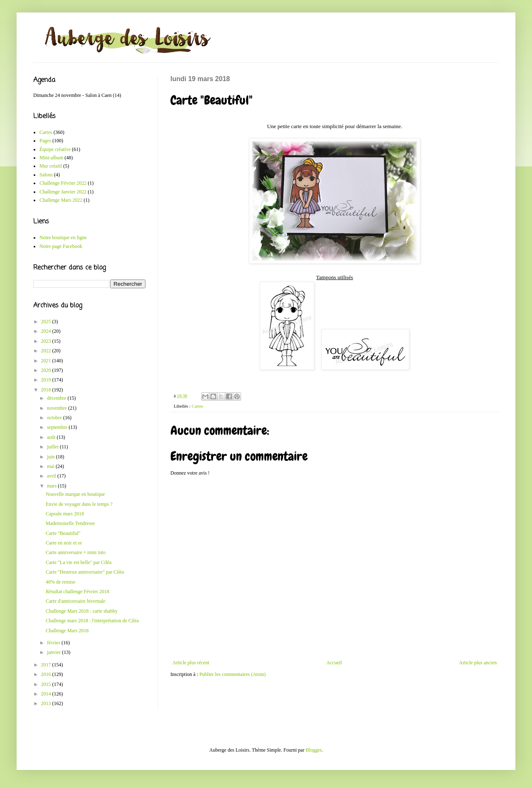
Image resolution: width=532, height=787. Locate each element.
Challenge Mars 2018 (67, 631)
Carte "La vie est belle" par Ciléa (79, 562)
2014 (47, 694)
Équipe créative (55, 149)
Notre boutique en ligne (63, 238)
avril (52, 476)
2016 (47, 674)
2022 (47, 351)
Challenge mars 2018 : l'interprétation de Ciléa (92, 621)
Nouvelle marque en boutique (75, 494)
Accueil (334, 663)
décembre (57, 398)
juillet (53, 447)
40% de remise (60, 582)
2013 (47, 703)
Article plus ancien (478, 663)
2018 (47, 390)
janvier (54, 652)
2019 (47, 380)
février (54, 643)
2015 (47, 684)
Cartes (197, 406)
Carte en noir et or (64, 543)
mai (51, 466)
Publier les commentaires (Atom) (233, 674)
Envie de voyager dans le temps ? (79, 504)
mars (52, 486)
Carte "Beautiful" (63, 533)
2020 (47, 370)
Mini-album (51, 158)
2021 (47, 361)
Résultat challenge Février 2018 (78, 591)
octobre (55, 418)
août (52, 437)
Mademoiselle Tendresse (70, 523)
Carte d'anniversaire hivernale (75, 601)
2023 (47, 341)
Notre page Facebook (61, 246)
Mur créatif (51, 166)
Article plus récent (191, 663)
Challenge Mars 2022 (61, 200)
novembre (58, 408)
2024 (47, 331)
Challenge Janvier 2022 (63, 192)
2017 (47, 665)
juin (52, 457)
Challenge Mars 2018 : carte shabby (82, 611)
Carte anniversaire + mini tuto (76, 552)
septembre (58, 427)
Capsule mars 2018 (65, 514)
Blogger (313, 750)
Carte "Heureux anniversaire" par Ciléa (85, 572)
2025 (47, 322)
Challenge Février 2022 (63, 183)
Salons (46, 175)
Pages (45, 141)
